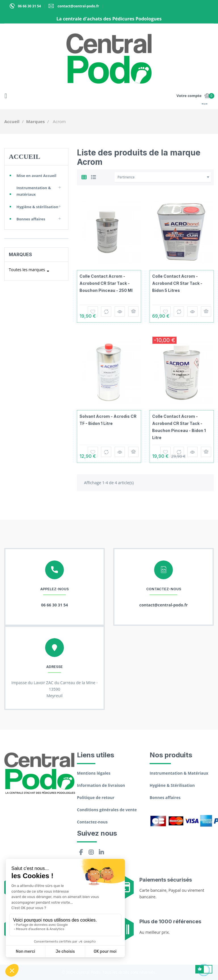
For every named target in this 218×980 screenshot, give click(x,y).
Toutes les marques (30, 271)
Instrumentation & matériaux (34, 191)
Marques (20, 254)
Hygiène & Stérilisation (172, 785)
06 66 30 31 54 (29, 6)
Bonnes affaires (31, 219)
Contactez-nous (92, 822)
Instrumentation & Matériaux (179, 773)
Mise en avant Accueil (36, 176)
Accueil (25, 157)
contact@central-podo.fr (78, 6)
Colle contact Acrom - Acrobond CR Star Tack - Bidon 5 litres (177, 283)
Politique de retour (96, 797)
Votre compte (189, 96)
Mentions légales (94, 773)
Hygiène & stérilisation (37, 207)
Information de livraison (101, 785)
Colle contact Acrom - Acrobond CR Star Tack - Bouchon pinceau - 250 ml (106, 283)
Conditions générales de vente (107, 810)
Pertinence (164, 177)
